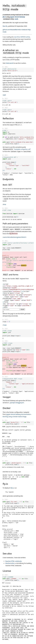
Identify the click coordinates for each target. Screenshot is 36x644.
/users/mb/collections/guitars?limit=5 (14, 237)
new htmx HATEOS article (22, 37)
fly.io (4, 17)
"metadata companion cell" (17, 149)
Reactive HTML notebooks (14, 561)
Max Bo (5, 26)
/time (4, 204)
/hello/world (10, 63)
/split (4, 95)
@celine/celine (10, 563)
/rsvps (5, 325)
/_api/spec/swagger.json (16, 403)
